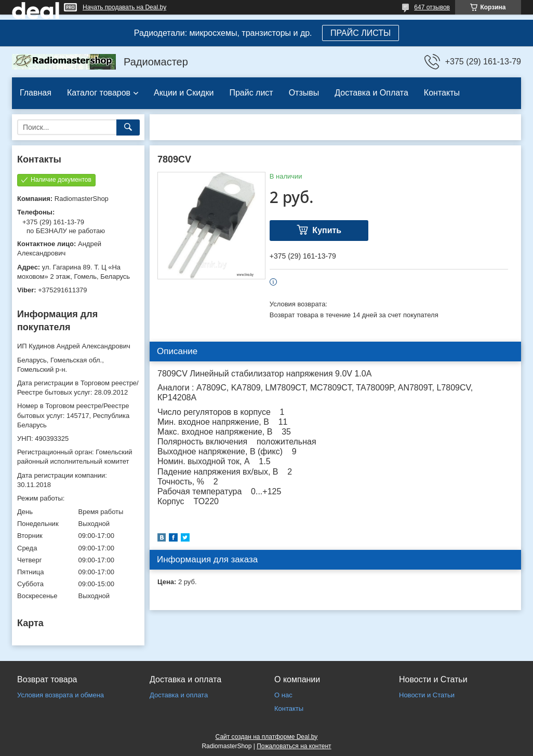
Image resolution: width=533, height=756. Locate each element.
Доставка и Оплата (371, 93)
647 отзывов (432, 7)
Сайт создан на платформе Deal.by (267, 737)
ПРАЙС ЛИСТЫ (361, 33)
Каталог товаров (99, 93)
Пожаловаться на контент (294, 746)
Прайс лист (251, 93)
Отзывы (304, 93)
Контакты (442, 93)
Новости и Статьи (427, 695)
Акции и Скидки (184, 93)
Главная (36, 93)
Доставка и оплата (179, 695)
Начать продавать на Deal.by (124, 7)
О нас (283, 695)
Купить (327, 230)
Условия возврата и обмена (61, 695)
